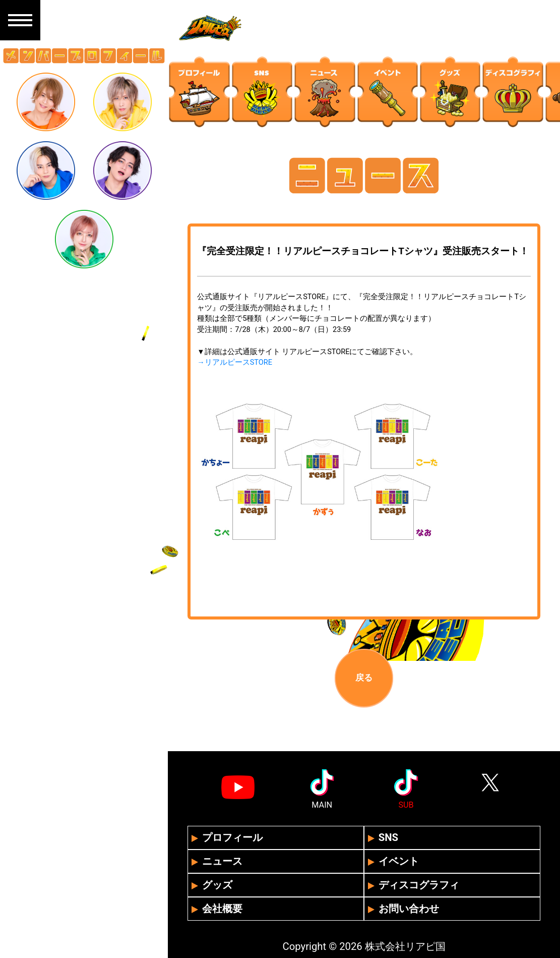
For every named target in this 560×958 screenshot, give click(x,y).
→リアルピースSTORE (235, 362)
